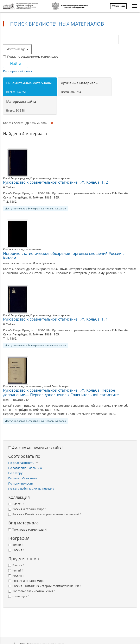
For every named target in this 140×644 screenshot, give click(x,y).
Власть (16, 504)
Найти (16, 63)
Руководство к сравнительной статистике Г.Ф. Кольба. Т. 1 (55, 319)
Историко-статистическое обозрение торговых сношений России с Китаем (64, 256)
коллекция (19, 596)
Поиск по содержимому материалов (31, 56)
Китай (16, 545)
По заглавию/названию (25, 468)
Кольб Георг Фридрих (16, 178)
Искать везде (17, 49)
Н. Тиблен (9, 187)
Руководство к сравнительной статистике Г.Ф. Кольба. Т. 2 (55, 182)
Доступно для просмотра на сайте (36, 447)
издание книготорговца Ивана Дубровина (29, 263)
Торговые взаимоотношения (32, 591)
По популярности (21, 483)
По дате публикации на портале (31, 489)
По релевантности (23, 463)
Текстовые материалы (27, 529)
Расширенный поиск (18, 71)
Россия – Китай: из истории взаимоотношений (45, 514)
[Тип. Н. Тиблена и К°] (16, 400)
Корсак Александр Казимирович (50, 178)
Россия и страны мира (28, 509)
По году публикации (23, 478)
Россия (16, 550)
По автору (15, 473)
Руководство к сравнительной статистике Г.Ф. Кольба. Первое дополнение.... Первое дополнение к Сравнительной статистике (61, 392)
